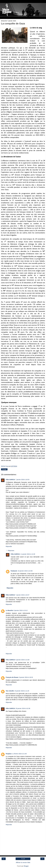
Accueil (23, 859)
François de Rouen (12, 677)
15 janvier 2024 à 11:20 (22, 691)
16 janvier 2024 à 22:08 (25, 571)
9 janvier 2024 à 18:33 (26, 677)
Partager (4, 469)
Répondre (9, 546)
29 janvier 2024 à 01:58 (23, 708)
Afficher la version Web (23, 863)
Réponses (11, 551)
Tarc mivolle (10, 691)
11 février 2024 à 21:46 (19, 754)
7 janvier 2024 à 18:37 (22, 595)
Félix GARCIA (10, 480)
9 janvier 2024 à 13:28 (22, 660)
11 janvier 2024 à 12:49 (28, 554)
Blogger (26, 866)
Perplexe (9, 754)
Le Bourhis (9, 610)
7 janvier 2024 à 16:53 (22, 480)
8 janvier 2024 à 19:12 (21, 610)
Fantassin (14, 571)
